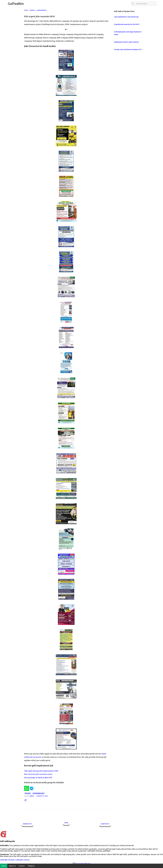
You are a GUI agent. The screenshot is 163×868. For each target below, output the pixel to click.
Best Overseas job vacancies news (38, 774)
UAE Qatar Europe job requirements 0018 (41, 771)
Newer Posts (27, 824)
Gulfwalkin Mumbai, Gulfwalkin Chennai (15, 860)
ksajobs (28, 793)
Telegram (31, 866)
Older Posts (105, 824)
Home (66, 823)
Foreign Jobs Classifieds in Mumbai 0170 (128, 49)
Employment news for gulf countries (126, 42)
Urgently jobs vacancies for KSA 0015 (127, 24)
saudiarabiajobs (38, 793)
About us (12, 866)
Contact (22, 866)
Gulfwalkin (16, 4)
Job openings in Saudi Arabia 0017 (38, 778)
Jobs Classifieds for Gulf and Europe (126, 17)
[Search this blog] (146, 4)
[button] (25, 800)
